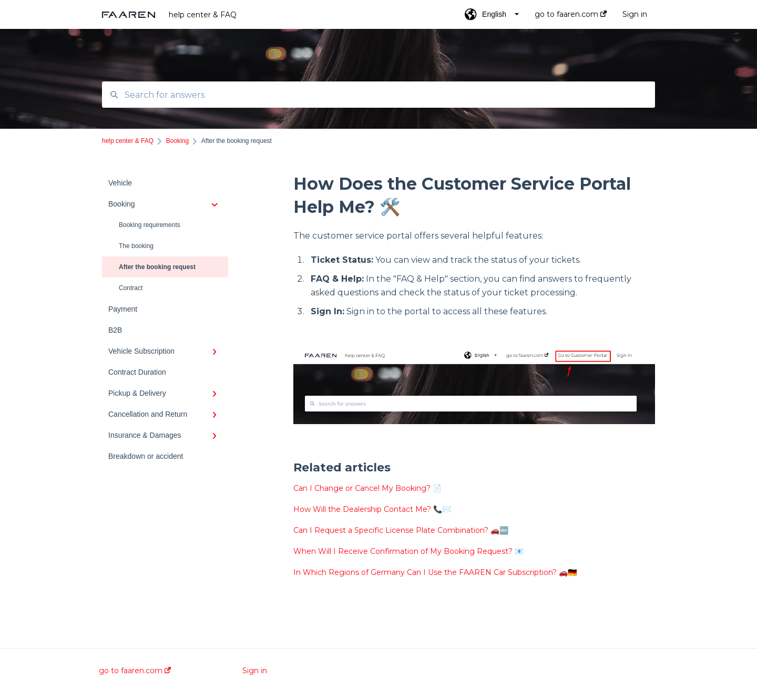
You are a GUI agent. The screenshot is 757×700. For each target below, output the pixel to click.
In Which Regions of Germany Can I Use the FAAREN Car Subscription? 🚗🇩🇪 (435, 572)
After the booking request (157, 267)
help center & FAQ (203, 15)
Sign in (255, 671)
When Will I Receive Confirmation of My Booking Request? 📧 (408, 551)
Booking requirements (150, 225)
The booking (136, 246)
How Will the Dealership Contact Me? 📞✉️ (372, 509)
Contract (131, 288)
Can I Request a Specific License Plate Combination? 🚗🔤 (401, 530)
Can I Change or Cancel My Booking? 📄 (367, 488)
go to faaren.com (135, 671)
